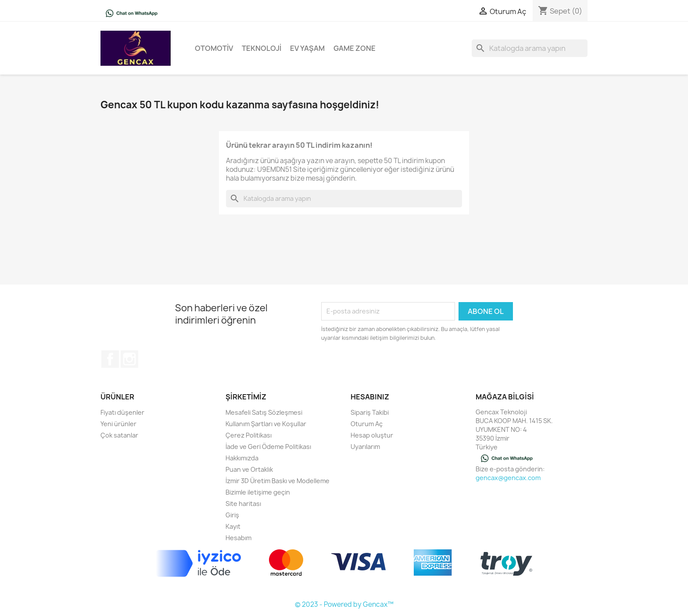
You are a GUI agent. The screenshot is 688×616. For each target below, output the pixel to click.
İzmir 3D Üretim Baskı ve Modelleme (278, 481)
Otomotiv (214, 48)
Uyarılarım (365, 447)
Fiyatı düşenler (122, 412)
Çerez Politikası (249, 435)
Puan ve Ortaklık (249, 469)
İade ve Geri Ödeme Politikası (268, 447)
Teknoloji (262, 48)
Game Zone (355, 48)
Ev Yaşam (307, 48)
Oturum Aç (367, 424)
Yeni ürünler (118, 424)
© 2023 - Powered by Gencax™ (344, 604)
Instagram (129, 359)
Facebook (110, 359)
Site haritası (243, 504)
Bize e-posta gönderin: (510, 469)
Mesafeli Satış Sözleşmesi (264, 412)
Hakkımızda (242, 458)
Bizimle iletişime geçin (258, 492)
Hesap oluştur (372, 435)
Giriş (232, 515)
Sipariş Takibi (370, 412)
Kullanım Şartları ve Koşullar (266, 424)
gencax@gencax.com (508, 478)
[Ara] (530, 48)
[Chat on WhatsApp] (132, 13)
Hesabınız (370, 397)
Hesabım (238, 538)
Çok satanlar (119, 435)
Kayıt (233, 526)
